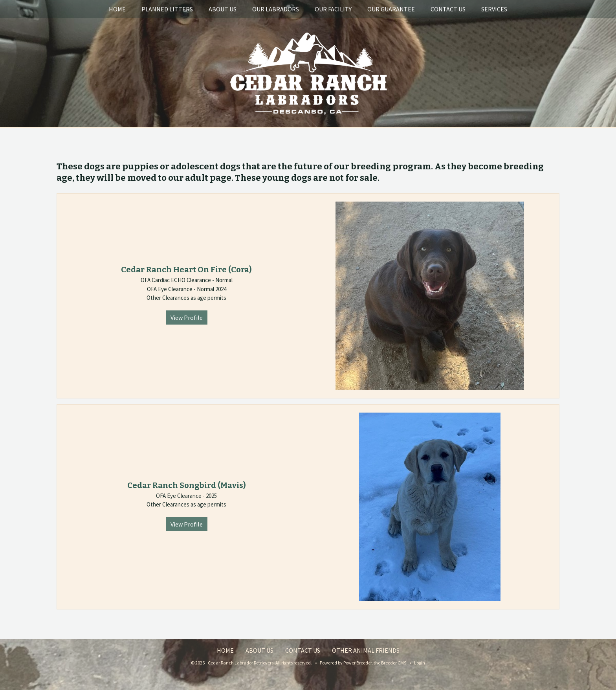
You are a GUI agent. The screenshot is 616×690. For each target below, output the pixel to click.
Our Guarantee (391, 9)
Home (117, 9)
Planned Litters (167, 9)
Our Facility (333, 9)
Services (494, 9)
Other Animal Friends (366, 650)
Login (420, 663)
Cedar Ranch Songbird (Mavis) (187, 485)
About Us (223, 9)
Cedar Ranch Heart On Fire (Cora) (186, 270)
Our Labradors (276, 9)
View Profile (187, 317)
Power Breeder (357, 663)
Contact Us (448, 9)
